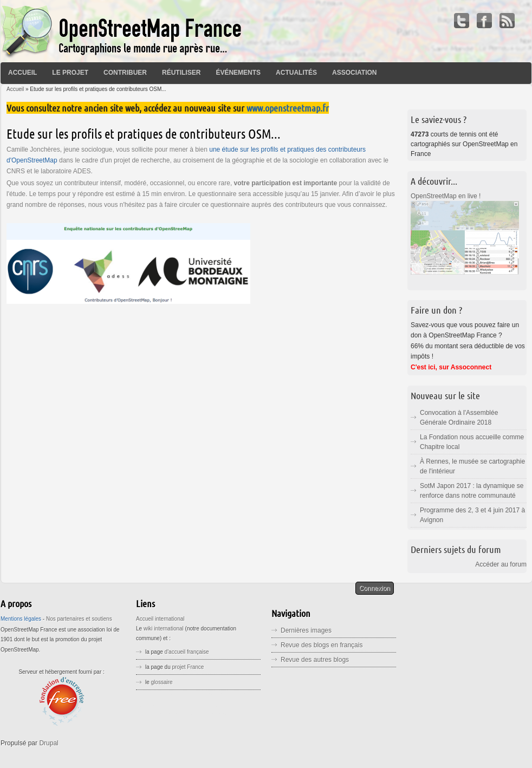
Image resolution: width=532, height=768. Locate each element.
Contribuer (125, 73)
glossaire (162, 682)
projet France (188, 667)
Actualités (296, 73)
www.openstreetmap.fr (288, 108)
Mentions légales (21, 619)
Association (354, 73)
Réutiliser (181, 73)
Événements (238, 73)
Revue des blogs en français (322, 645)
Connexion (375, 588)
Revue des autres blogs (315, 660)
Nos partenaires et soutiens (79, 619)
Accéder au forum (501, 564)
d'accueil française (187, 652)
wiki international (164, 629)
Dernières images (306, 630)
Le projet (70, 73)
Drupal (48, 743)
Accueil (22, 73)
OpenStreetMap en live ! (446, 196)
